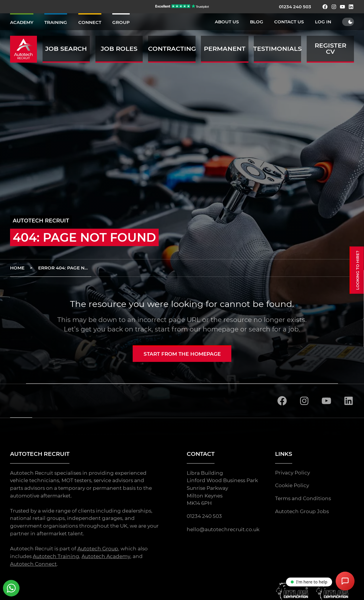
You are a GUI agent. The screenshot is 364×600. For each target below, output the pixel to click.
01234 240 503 (295, 7)
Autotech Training (56, 556)
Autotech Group (98, 549)
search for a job (274, 329)
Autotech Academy (106, 556)
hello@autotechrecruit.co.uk (223, 530)
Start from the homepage (182, 354)
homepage (221, 329)
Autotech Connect (33, 564)
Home (17, 268)
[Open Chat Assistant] (345, 581)
